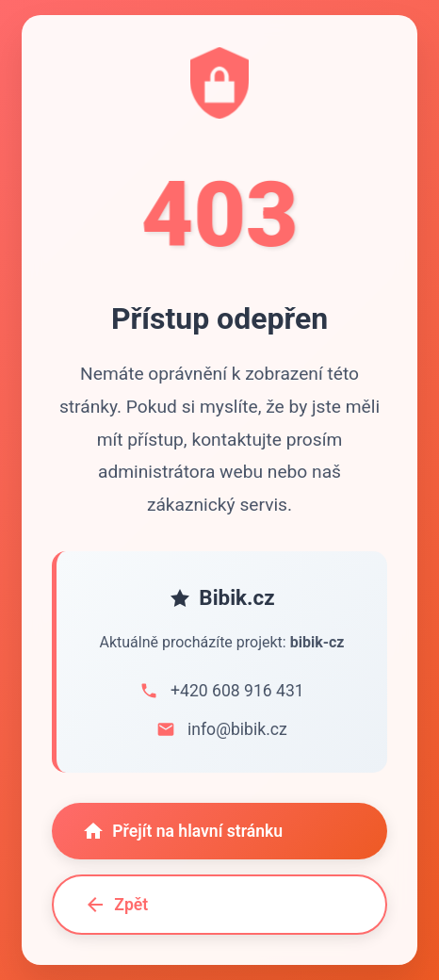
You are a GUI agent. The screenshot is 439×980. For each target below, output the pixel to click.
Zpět (116, 906)
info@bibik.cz (237, 729)
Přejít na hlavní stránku (182, 831)
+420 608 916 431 (237, 691)
